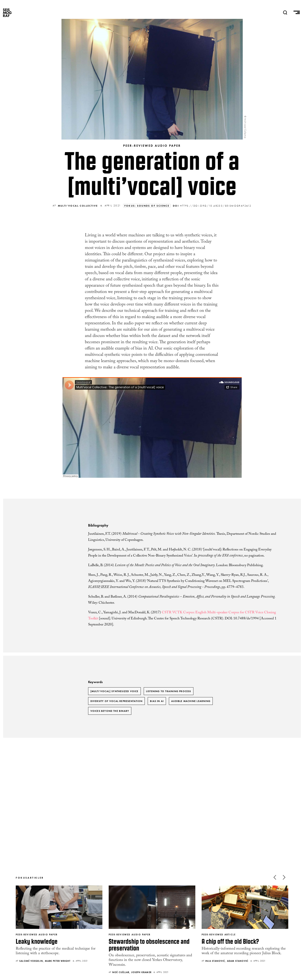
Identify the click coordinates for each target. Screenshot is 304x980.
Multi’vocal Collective (78, 206)
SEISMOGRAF (7, 13)
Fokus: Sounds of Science (147, 206)
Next (284, 877)
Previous (275, 877)
